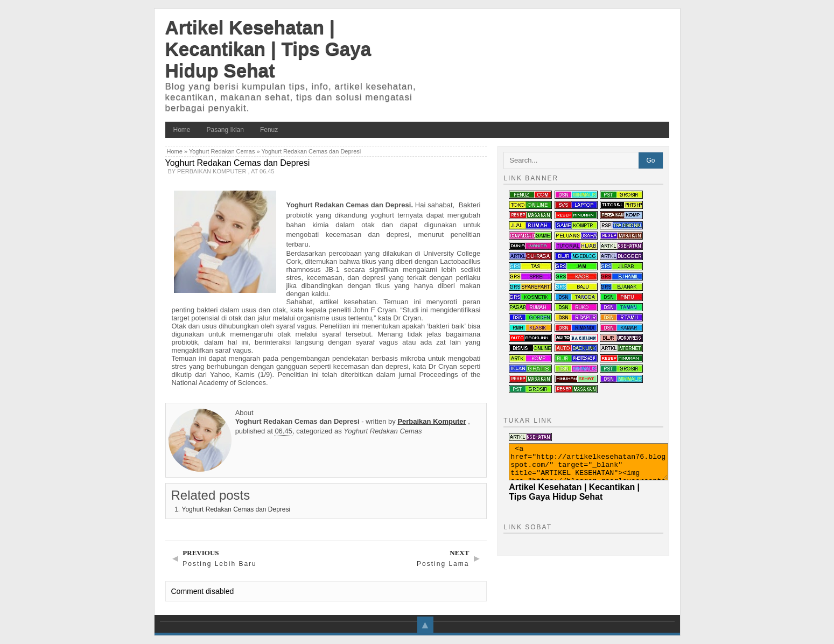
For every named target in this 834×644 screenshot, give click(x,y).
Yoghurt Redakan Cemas (222, 151)
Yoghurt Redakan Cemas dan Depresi (236, 509)
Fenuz (269, 130)
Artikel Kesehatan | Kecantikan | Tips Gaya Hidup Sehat (268, 49)
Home (182, 130)
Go (650, 160)
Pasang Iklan (225, 130)
